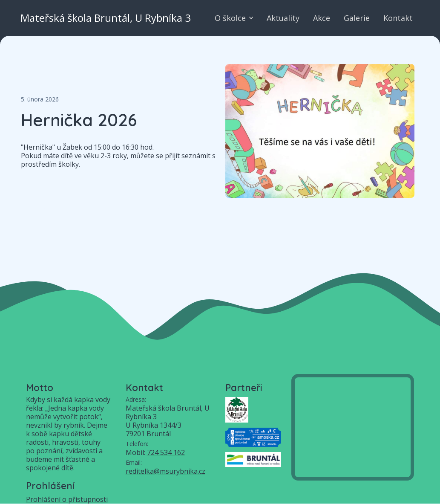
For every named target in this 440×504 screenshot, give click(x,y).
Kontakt (398, 18)
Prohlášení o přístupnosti (67, 499)
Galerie (357, 18)
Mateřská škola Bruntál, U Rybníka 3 (106, 18)
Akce (322, 18)
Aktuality (283, 18)
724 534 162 (166, 452)
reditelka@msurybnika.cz (165, 471)
